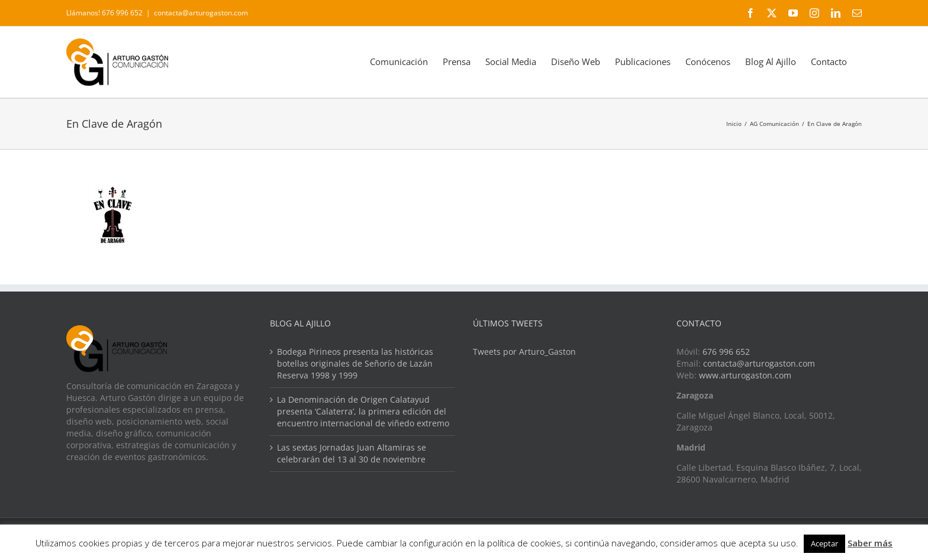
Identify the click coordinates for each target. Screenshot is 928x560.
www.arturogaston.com (745, 375)
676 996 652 (726, 352)
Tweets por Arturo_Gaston (524, 352)
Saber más (870, 543)
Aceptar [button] (824, 543)
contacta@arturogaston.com (201, 13)
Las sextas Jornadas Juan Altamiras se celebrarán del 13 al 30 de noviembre (352, 453)
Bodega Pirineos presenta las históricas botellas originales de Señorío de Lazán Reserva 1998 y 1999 (355, 363)
